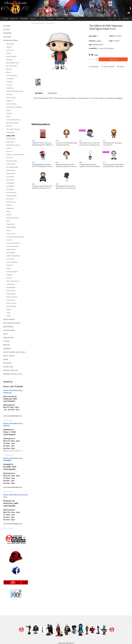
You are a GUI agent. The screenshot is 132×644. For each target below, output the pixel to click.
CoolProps (10, 82)
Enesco (9, 110)
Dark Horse (10, 88)
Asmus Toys (10, 50)
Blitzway (9, 69)
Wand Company (11, 303)
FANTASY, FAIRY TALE (11, 370)
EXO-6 (8, 116)
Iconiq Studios (11, 164)
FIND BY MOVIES (9, 319)
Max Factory (10, 199)
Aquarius (9, 47)
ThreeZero (10, 275)
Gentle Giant (10, 142)
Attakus (9, 53)
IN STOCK (7, 29)
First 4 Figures (11, 132)
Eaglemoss (10, 101)
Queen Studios (11, 249)
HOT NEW (7, 26)
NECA (8, 221)
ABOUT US (14, 19)
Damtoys (9, 85)
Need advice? (52, 93)
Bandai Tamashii (11, 56)
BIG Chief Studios (12, 66)
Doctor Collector (11, 104)
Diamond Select (11, 98)
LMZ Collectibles (11, 196)
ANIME (6, 359)
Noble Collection (11, 227)
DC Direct (9, 94)
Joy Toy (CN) (10, 180)
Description (39, 93)
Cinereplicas (10, 79)
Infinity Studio (11, 174)
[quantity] (93, 59)
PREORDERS (24, 19)
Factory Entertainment (13, 120)
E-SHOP (6, 19)
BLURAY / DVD (8, 367)
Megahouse (10, 208)
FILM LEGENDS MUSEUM (12, 323)
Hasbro (9, 148)
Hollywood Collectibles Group (15, 154)
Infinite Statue (11, 170)
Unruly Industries (12, 297)
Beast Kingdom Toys (13, 63)
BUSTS (6, 334)
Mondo (9, 215)
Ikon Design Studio (12, 167)
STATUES (6, 341)
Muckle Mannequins (13, 218)
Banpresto (10, 60)
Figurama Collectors (12, 123)
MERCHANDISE (8, 327)
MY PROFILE (60, 19)
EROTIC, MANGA (9, 356)
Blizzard (9, 72)
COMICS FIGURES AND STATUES (14, 352)
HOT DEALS (7, 37)
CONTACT (51, 19)
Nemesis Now (11, 224)
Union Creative (11, 291)
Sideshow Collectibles (13, 256)
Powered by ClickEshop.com (66, 643)
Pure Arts (9, 240)
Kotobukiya (10, 189)
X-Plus (8, 313)
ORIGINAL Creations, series (13, 374)
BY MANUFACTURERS (11, 40)
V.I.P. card (42, 19)
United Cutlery (11, 294)
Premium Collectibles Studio (15, 237)
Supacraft (9, 265)
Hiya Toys (9, 151)
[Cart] (126, 19)
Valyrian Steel (11, 300)
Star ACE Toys (11, 259)
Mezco (8, 211)
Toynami (9, 278)
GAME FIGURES (8, 338)
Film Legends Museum (13, 129)
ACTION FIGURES (9, 330)
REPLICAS (6, 345)
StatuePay (34, 19)
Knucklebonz (10, 186)
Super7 (9, 268)
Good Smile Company (13, 145)
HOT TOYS (10, 158)
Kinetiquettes (11, 183)
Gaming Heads (11, 139)
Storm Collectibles (12, 262)
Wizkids (9, 310)
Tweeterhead (10, 284)
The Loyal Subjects (12, 272)
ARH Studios (10, 44)
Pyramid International (13, 243)
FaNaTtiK (9, 126)
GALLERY (70, 19)
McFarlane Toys (11, 202)
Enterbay (9, 113)
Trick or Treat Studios (13, 281)
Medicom (9, 205)
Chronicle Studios (12, 161)
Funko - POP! (11, 136)
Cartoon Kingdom (12, 75)
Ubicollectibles (11, 287)
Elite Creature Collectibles (14, 107)
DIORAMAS (7, 348)
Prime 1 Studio (11, 234)
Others (9, 316)
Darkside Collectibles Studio (15, 91)
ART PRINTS (7, 363)
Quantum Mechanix (13, 246)
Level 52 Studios (11, 192)
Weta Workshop (11, 306)
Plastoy (9, 230)
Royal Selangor (11, 253)
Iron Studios (10, 177)
